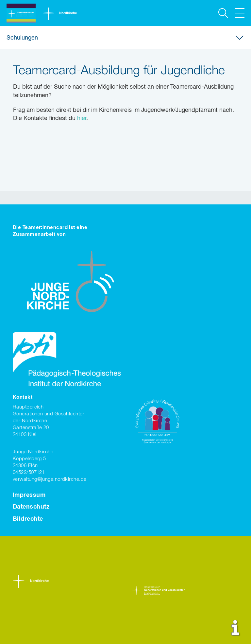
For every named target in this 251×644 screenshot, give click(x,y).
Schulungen (22, 38)
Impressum (29, 495)
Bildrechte (28, 519)
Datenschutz (31, 507)
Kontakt (23, 397)
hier (82, 118)
